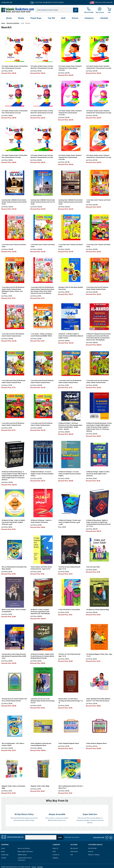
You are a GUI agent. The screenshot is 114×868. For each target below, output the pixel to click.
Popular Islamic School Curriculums (25, 859)
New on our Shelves (24, 848)
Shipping (55, 858)
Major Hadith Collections (25, 852)
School (75, 18)
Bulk (63, 18)
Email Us (91, 852)
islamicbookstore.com (18, 10)
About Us (55, 848)
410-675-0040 (92, 848)
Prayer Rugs (36, 18)
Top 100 (51, 18)
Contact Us (56, 855)
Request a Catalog (94, 855)
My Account (74, 848)
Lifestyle (104, 18)
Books (21, 18)
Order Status (74, 852)
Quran (9, 18)
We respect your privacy (72, 837)
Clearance (89, 18)
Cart (72, 855)
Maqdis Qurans (22, 855)
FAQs (54, 852)
